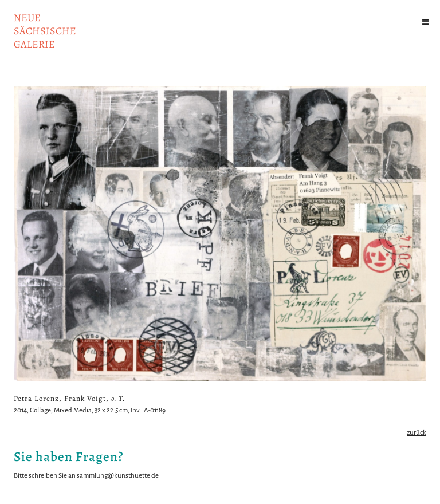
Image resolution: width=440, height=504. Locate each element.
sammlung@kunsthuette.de (118, 476)
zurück (417, 433)
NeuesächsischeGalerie (45, 31)
